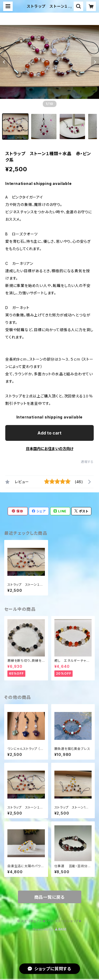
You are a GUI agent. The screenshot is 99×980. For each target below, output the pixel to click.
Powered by (50, 929)
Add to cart (49, 433)
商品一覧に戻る (50, 897)
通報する (87, 462)
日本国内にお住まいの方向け (50, 449)
